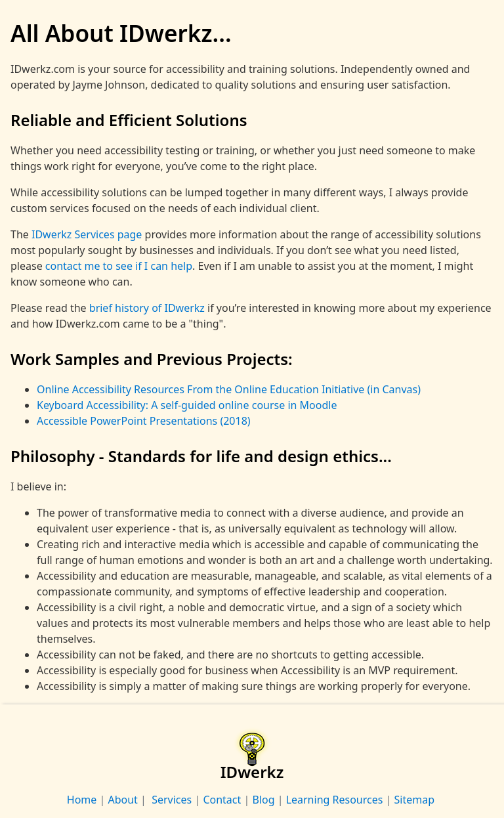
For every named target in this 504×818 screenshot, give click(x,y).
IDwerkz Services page (87, 234)
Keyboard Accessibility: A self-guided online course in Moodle (187, 405)
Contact (222, 800)
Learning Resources (334, 800)
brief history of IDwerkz (147, 308)
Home (83, 800)
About (123, 800)
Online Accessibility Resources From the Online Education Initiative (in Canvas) (229, 389)
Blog (263, 800)
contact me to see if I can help (119, 266)
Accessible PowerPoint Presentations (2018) (144, 421)
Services (171, 800)
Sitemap (414, 800)
